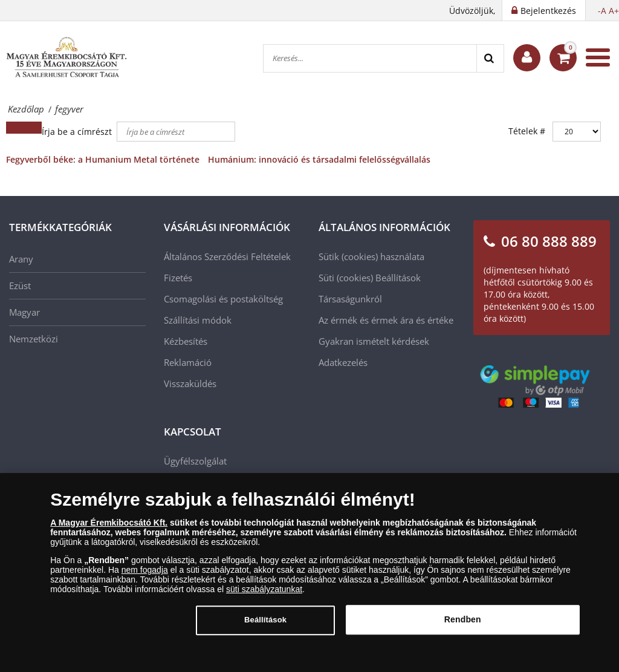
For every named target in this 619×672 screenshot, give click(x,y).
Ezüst (20, 285)
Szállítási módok (198, 320)
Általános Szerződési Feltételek (227, 256)
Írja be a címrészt (78, 132)
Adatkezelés (343, 362)
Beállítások (398, 278)
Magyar (24, 312)
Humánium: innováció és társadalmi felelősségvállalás (319, 159)
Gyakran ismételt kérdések (374, 341)
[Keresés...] (370, 58)
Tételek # (527, 131)
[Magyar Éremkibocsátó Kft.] (66, 57)
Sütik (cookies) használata (371, 256)
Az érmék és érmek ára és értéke (386, 320)
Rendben (463, 625)
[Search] (490, 58)
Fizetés (178, 278)
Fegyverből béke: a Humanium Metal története (103, 159)
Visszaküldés (190, 383)
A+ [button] (614, 11)
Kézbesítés (186, 341)
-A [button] (602, 11)
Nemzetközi (34, 339)
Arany (21, 259)
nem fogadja (145, 576)
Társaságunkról (350, 299)
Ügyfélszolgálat (195, 461)
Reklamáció (188, 362)
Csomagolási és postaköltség (223, 299)
